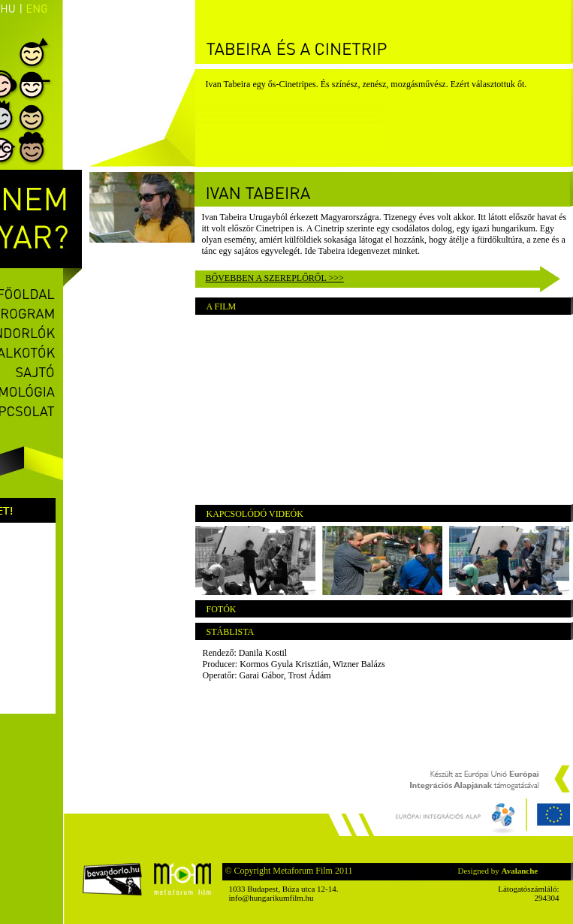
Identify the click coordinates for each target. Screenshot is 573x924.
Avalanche (520, 871)
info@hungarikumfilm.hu (271, 898)
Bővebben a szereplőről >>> (275, 278)
